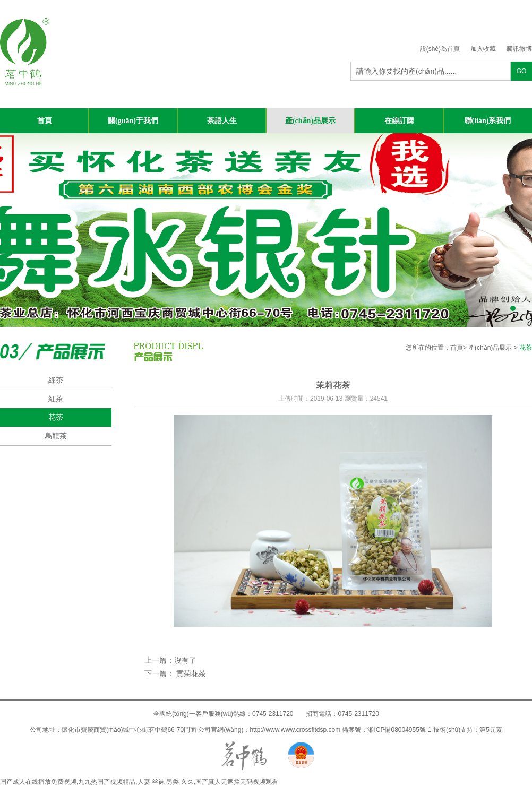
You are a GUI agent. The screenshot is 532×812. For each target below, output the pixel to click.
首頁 (45, 121)
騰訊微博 (519, 49)
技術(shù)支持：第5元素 (468, 730)
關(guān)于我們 (133, 121)
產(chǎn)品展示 (310, 121)
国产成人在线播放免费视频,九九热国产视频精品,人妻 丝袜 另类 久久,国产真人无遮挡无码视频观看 (139, 782)
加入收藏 (483, 49)
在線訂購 (399, 121)
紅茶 (56, 399)
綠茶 (56, 380)
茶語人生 (222, 121)
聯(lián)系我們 (488, 121)
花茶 (56, 417)
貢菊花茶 (190, 673)
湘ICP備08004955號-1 (399, 730)
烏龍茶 (56, 436)
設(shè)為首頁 (440, 49)
